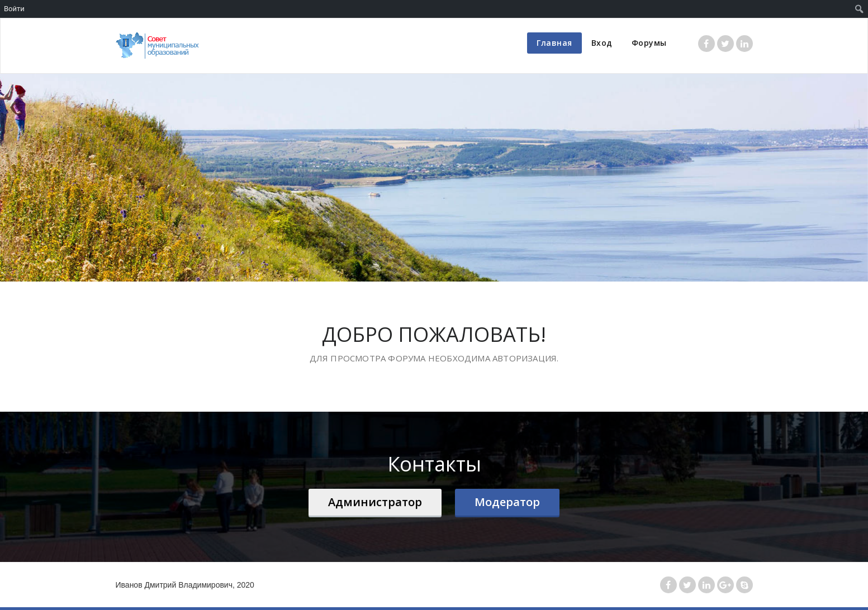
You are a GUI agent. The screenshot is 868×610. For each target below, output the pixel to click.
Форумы (649, 43)
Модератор (507, 502)
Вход (602, 43)
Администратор (375, 502)
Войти (14, 9)
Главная (554, 43)
